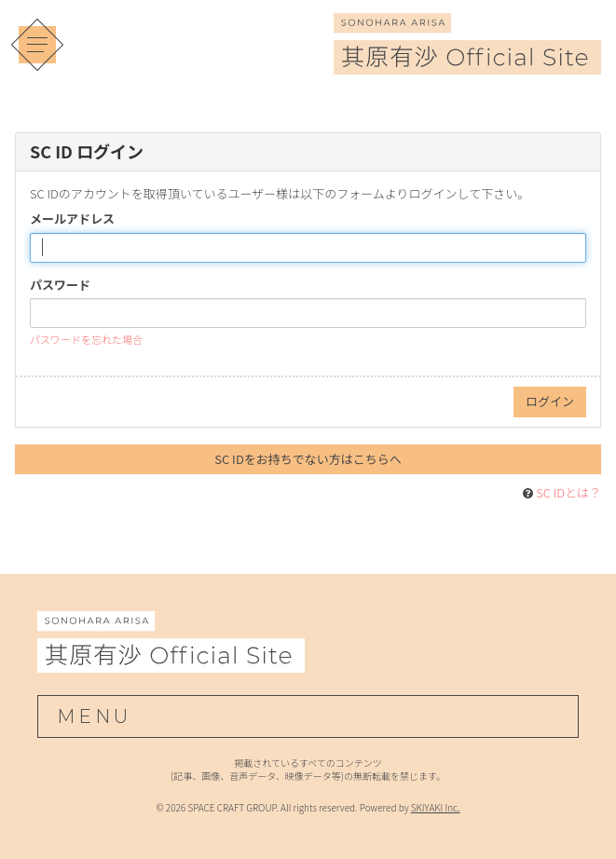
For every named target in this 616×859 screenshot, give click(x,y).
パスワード (60, 285)
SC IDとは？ (568, 492)
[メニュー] (37, 45)
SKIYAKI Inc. (436, 807)
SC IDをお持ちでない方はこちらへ (308, 459)
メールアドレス (72, 219)
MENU (94, 716)
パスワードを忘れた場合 (86, 339)
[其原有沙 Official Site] (467, 61)
